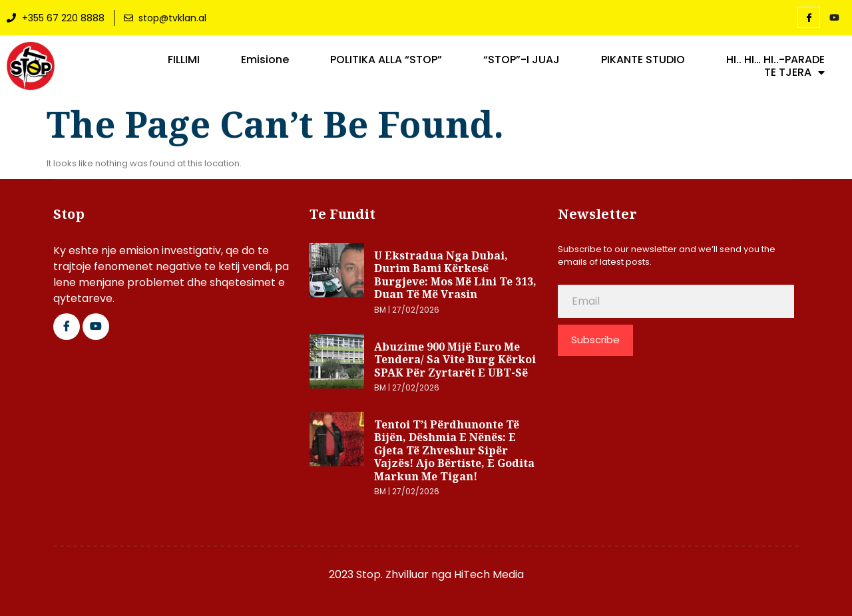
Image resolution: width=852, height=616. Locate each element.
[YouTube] (834, 18)
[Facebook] (809, 17)
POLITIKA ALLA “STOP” (386, 60)
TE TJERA (794, 73)
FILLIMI (184, 60)
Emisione (265, 60)
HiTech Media (489, 574)
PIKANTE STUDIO (643, 60)
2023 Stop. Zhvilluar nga (391, 574)
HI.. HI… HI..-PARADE (775, 60)
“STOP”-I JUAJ (522, 60)
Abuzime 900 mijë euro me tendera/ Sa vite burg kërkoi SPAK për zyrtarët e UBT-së (455, 360)
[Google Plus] (96, 327)
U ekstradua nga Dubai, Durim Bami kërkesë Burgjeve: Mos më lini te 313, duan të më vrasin (455, 275)
